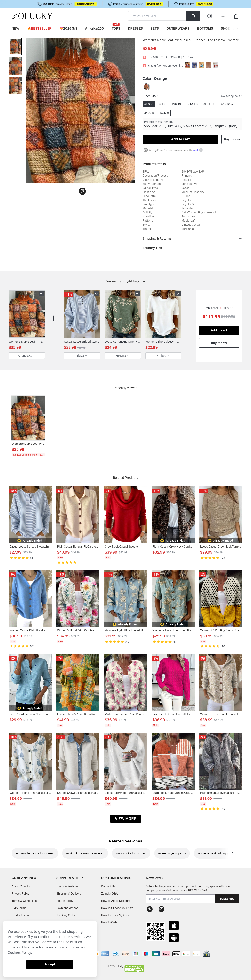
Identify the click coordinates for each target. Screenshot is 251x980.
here (34, 947)
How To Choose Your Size (117, 908)
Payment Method (67, 908)
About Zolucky (21, 886)
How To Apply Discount (116, 901)
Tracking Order (66, 915)
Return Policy (65, 901)
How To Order (110, 922)
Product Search (22, 915)
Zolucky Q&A (109, 894)
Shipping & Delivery (69, 894)
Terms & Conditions (24, 901)
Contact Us (108, 886)
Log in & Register (67, 886)
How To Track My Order (116, 915)
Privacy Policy (20, 894)
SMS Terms (19, 908)
